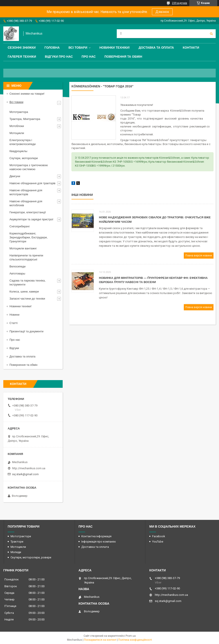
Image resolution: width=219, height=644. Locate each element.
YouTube (158, 542)
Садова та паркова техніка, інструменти (27, 282)
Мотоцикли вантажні (23, 248)
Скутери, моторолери (24, 158)
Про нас (89, 57)
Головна (52, 48)
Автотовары (17, 273)
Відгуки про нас (59, 57)
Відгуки (14, 348)
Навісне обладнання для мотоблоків (26, 203)
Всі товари (78, 48)
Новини (14, 315)
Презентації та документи (26, 331)
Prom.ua (131, 636)
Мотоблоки (17, 126)
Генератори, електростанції (28, 212)
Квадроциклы (18, 151)
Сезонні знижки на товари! (27, 94)
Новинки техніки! (115, 48)
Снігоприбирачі (19, 226)
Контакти (191, 48)
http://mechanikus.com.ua (29, 468)
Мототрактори (21, 536)
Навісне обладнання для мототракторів (26, 192)
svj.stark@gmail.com (25, 474)
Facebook (159, 536)
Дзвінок (162, 12)
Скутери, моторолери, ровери (31, 557)
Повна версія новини (199, 256)
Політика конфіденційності (135, 640)
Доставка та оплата (156, 48)
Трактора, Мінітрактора (25, 119)
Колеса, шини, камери (24, 292)
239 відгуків (180, 3)
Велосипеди (17, 266)
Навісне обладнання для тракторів (32, 183)
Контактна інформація (96, 536)
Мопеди (16, 552)
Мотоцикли (17, 133)
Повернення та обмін (123, 57)
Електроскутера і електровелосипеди (23, 142)
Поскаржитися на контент (100, 640)
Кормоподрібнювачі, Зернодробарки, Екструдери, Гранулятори (28, 237)
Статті (14, 323)
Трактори (17, 542)
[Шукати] (211, 34)
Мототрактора (19, 112)
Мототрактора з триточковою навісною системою (29, 167)
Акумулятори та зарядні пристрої (31, 219)
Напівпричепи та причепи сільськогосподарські (26, 257)
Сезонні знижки (22, 48)
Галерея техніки (22, 57)
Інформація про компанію (99, 542)
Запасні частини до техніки (27, 299)
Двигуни (15, 176)
